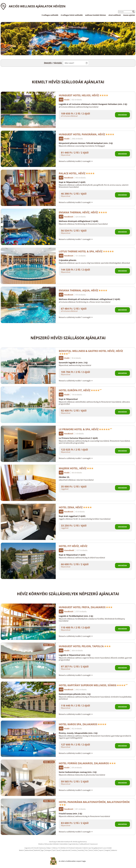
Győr (54, 850)
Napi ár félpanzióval (68, 399)
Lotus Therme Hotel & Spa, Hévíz (86, 251)
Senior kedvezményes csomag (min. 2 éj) (78, 772)
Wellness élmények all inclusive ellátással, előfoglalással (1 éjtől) (89, 299)
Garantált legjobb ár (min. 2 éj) (73, 363)
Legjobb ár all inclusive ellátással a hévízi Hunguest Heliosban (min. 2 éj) (93, 104)
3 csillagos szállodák (50, 15)
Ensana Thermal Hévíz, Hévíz (83, 212)
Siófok (96, 850)
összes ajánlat (129, 15)
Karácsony (43, 848)
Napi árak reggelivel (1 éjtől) (72, 516)
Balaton (21, 850)
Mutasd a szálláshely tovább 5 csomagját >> (76, 675)
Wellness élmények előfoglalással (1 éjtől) (78, 221)
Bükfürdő (37, 850)
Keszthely (81, 850)
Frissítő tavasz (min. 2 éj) (70, 814)
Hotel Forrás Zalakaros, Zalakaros (87, 763)
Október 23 (64, 848)
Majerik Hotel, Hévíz (76, 468)
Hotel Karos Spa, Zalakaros (83, 724)
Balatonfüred (29, 850)
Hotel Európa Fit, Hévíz (80, 390)
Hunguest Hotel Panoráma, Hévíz (87, 134)
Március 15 (56, 848)
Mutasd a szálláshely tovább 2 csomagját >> (76, 161)
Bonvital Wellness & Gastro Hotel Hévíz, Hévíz (91, 352)
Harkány (74, 850)
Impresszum (94, 844)
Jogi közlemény (74, 844)
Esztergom (48, 850)
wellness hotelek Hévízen (96, 15)
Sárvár (91, 850)
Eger (42, 850)
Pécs (86, 850)
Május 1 (49, 848)
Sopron (101, 850)
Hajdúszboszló (66, 850)
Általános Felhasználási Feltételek (48, 844)
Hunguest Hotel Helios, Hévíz (83, 95)
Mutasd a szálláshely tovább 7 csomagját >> (76, 317)
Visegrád (107, 850)
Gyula (58, 850)
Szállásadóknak (84, 844)
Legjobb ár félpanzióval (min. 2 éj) (75, 655)
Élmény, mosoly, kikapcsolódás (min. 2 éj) (78, 733)
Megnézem (122, 115)
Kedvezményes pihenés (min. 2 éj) (75, 694)
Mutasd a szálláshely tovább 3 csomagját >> (76, 202)
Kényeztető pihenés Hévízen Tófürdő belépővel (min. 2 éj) (86, 143)
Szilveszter (79, 848)
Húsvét (36, 848)
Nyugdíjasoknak (97, 848)
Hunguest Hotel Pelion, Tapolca (85, 646)
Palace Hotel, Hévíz (77, 173)
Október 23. (64, 477)
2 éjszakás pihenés (68, 260)
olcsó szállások (115, 15)
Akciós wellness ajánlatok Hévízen (37, 6)
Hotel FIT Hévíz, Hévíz (73, 546)
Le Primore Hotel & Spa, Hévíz (85, 429)
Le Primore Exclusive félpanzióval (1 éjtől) (78, 438)
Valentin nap (87, 848)
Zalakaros (114, 850)
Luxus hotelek (107, 848)
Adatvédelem (64, 844)
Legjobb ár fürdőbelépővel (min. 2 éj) (76, 616)
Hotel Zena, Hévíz (75, 507)
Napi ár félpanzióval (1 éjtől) (72, 182)
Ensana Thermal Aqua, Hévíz (83, 290)
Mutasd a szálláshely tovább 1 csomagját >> (76, 239)
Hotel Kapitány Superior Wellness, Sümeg (93, 685)
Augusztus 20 (29, 848)
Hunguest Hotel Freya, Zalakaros (86, 607)
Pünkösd (71, 848)
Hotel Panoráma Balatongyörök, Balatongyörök (94, 803)
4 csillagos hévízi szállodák (72, 15)
